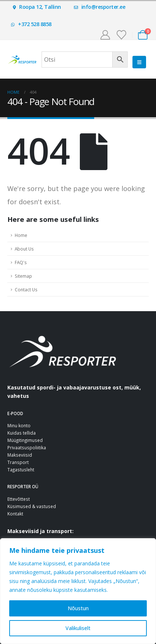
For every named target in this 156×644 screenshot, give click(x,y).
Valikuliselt (78, 628)
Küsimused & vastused (32, 506)
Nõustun (78, 608)
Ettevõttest (19, 499)
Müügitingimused (25, 440)
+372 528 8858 (31, 24)
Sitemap (23, 276)
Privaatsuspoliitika (27, 447)
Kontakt (15, 514)
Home (21, 235)
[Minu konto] (105, 35)
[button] (139, 62)
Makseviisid (20, 455)
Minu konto (19, 425)
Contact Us (26, 289)
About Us (24, 249)
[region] (78, 591)
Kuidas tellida (22, 433)
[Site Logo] (22, 60)
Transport (18, 462)
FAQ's (21, 262)
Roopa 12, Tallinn (37, 7)
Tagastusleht (21, 469)
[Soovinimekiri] (122, 35)
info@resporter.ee (100, 7)
